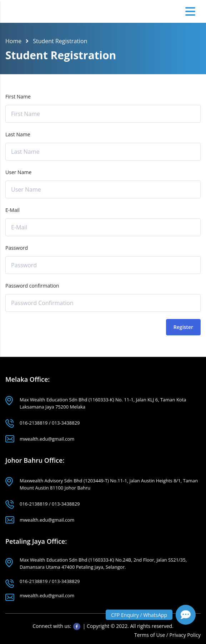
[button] (186, 615)
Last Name (18, 134)
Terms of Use (150, 635)
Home (13, 41)
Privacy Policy (185, 635)
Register (183, 327)
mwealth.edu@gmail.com (47, 439)
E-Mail (12, 210)
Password (17, 248)
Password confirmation (32, 286)
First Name (18, 97)
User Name (18, 172)
